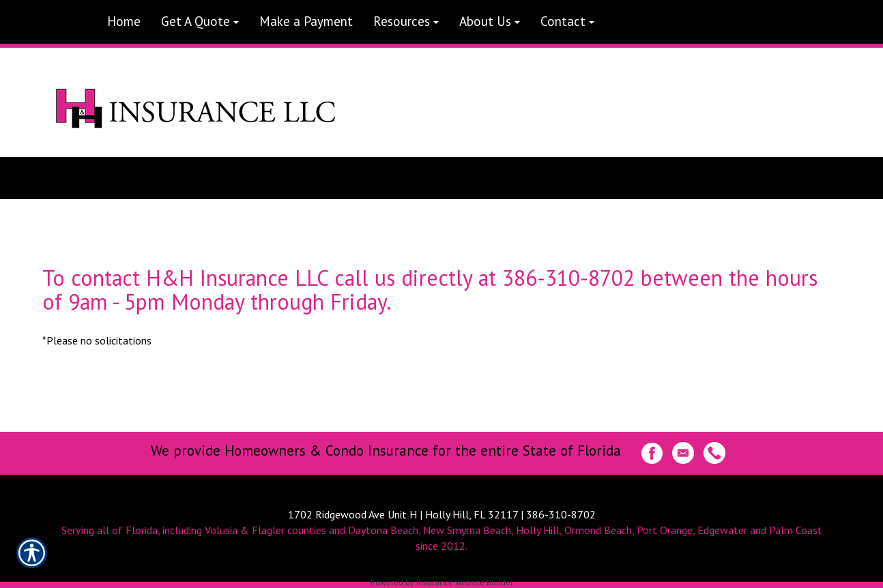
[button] (200, 22)
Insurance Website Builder (465, 582)
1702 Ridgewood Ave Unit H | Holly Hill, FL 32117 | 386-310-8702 (442, 514)
